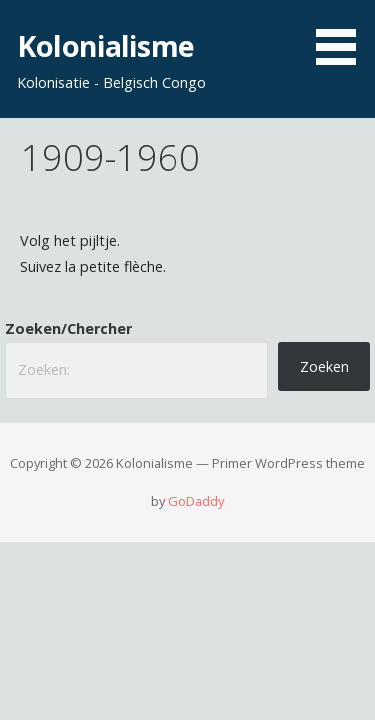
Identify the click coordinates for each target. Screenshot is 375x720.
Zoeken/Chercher (68, 328)
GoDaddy (196, 501)
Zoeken (324, 366)
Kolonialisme (105, 45)
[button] (343, 36)
